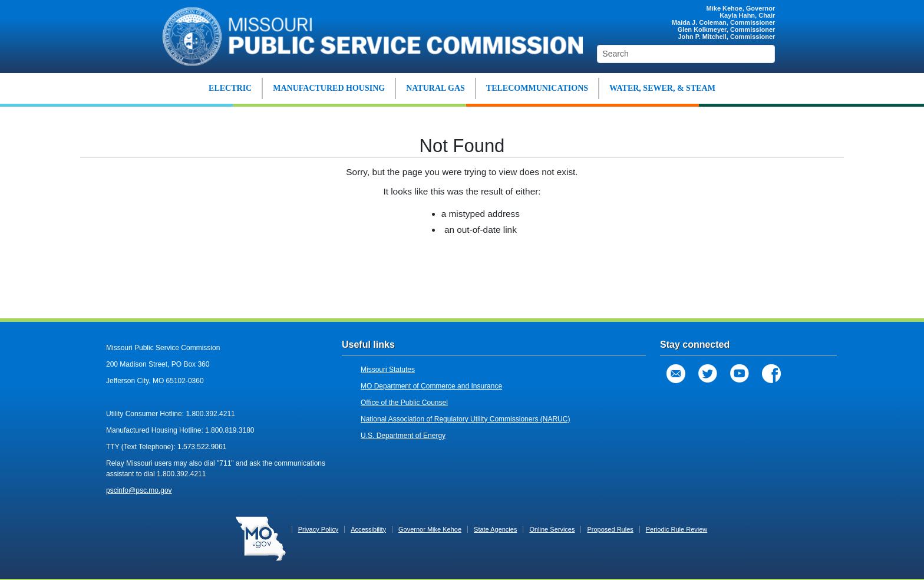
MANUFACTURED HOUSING (329, 88)
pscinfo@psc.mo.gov (139, 490)
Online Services (552, 529)
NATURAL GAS (435, 88)
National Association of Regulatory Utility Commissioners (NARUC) (465, 419)
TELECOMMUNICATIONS (537, 88)
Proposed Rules (610, 529)
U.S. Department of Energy (403, 436)
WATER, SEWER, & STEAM (662, 88)
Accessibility (368, 529)
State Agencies (495, 529)
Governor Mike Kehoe (430, 529)
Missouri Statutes (388, 370)
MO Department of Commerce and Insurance (431, 386)
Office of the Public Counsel (404, 403)
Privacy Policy (318, 529)
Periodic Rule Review (677, 529)
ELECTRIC (230, 88)
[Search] (686, 54)
